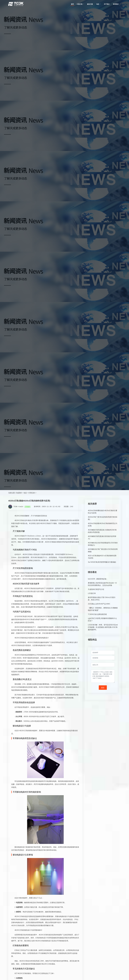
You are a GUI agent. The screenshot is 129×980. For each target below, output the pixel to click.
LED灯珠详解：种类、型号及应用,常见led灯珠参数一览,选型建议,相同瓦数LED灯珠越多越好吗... (103, 627)
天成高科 (19, 493)
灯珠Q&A (32, 493)
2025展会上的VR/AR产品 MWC (99, 604)
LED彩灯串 (92, 593)
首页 (72, 4)
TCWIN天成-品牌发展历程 (97, 614)
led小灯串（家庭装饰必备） (98, 579)
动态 (25, 493)
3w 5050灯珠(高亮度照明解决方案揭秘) (102, 562)
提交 (103, 688)
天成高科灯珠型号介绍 (96, 589)
